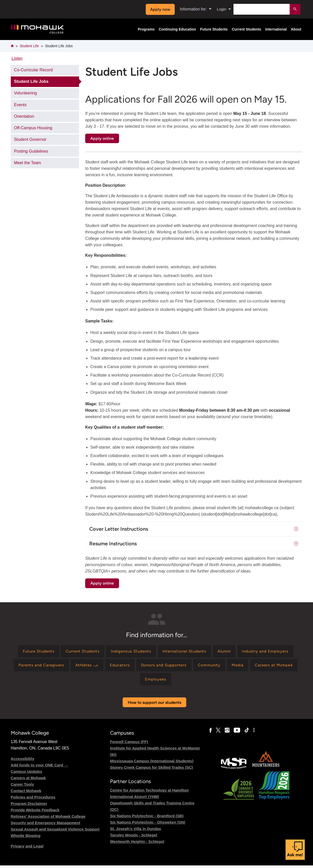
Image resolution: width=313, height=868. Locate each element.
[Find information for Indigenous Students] (160, 652)
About (296, 29)
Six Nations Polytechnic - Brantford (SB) (147, 818)
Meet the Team (28, 163)
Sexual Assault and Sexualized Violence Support (55, 831)
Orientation (24, 116)
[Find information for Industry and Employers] (44, 666)
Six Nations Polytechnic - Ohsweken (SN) (148, 825)
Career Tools (22, 787)
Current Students (246, 29)
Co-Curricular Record (33, 70)
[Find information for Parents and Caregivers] (104, 666)
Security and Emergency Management (46, 825)
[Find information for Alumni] (259, 652)
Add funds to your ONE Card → (39, 767)
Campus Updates (27, 774)
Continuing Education (177, 29)
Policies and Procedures (33, 799)
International (276, 29)
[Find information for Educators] (186, 666)
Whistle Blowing (26, 838)
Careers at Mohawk (28, 780)
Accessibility (23, 761)
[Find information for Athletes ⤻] (152, 666)
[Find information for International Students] (216, 652)
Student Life (29, 46)
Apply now (159, 9)
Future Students (214, 29)
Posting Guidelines (31, 151)
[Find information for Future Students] (62, 652)
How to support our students (154, 705)
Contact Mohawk (26, 793)
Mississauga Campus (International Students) (152, 763)
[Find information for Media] (113, 681)
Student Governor (30, 139)
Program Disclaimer (29, 806)
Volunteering (26, 93)
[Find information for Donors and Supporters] (232, 666)
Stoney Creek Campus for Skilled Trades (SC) (151, 770)
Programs (146, 29)
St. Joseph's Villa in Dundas (136, 831)
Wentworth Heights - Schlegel (137, 844)
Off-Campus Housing (33, 128)
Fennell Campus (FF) (129, 744)
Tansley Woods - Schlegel (134, 838)
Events (20, 105)
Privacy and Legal (27, 848)
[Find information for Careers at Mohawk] (151, 681)
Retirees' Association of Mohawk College (48, 819)
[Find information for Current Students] (109, 652)
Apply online (102, 138)
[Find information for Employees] (194, 681)
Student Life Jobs (31, 81)
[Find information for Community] (279, 666)
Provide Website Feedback (35, 812)
